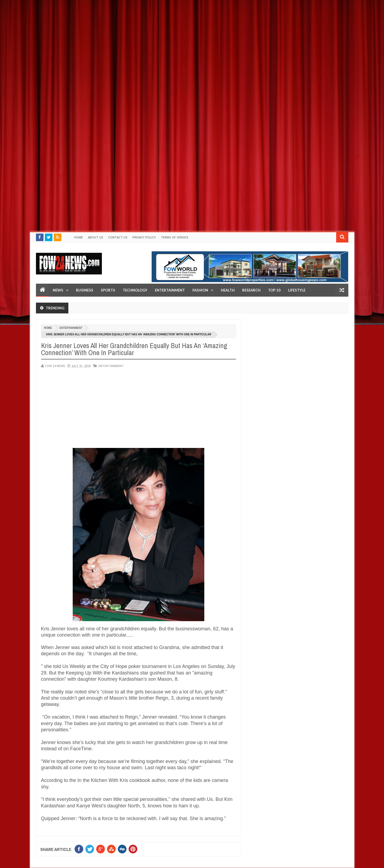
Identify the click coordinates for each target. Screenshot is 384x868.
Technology (135, 290)
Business (85, 290)
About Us (96, 237)
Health (228, 290)
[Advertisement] (162, 38)
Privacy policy (144, 237)
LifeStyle (297, 290)
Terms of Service (175, 237)
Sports (108, 290)
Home (79, 237)
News (58, 290)
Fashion (200, 290)
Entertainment (170, 290)
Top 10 (274, 290)
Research (251, 290)
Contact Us (118, 237)
